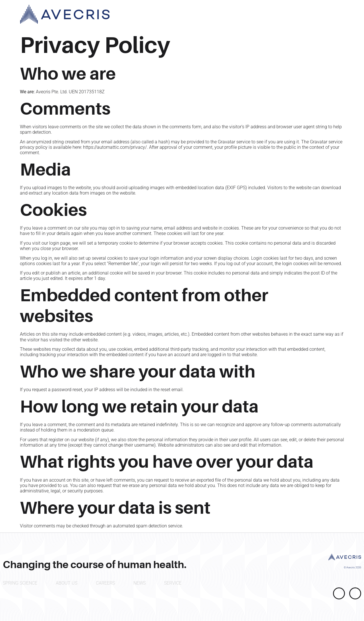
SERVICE (173, 583)
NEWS (139, 583)
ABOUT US (67, 583)
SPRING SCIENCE (20, 583)
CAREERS (105, 583)
